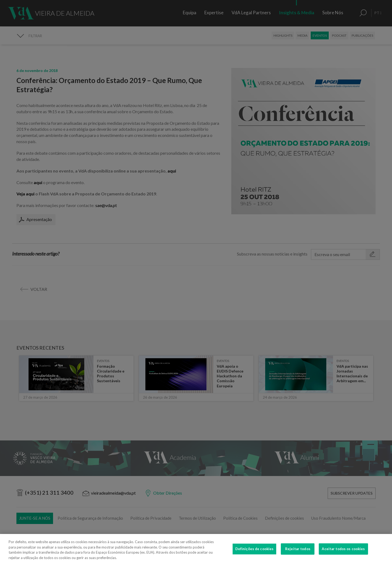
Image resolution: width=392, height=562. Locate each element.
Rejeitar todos (298, 553)
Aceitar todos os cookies (343, 553)
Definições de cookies (255, 553)
